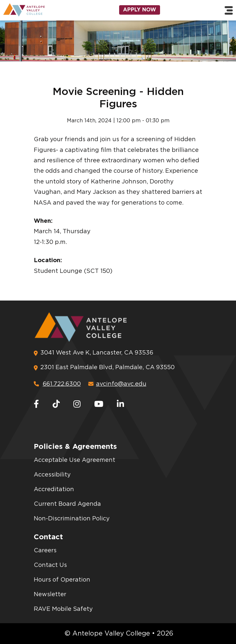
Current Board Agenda (67, 504)
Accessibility (52, 475)
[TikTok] (56, 404)
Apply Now (140, 10)
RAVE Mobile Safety (63, 609)
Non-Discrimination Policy (72, 519)
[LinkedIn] (120, 404)
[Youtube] (99, 404)
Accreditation (54, 490)
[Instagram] (77, 404)
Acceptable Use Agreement (75, 460)
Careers (45, 551)
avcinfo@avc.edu (117, 384)
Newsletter (50, 595)
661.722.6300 (57, 384)
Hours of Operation (62, 580)
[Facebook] (36, 404)
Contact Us (50, 565)
